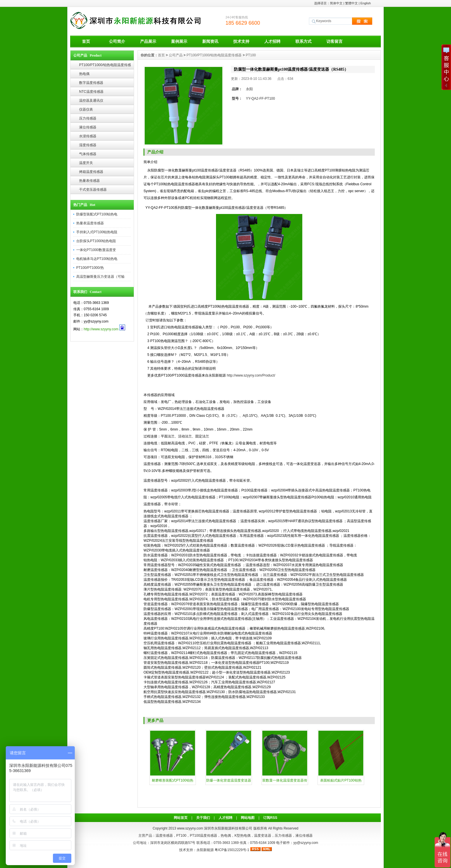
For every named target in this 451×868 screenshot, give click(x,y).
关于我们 (203, 818)
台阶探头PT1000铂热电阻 (96, 241)
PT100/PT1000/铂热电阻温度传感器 (105, 66)
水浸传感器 (88, 136)
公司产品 (176, 55)
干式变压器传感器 (93, 190)
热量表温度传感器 (90, 223)
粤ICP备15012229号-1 (232, 850)
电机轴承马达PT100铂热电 (97, 259)
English (366, 3)
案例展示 (179, 41)
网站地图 (248, 818)
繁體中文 (351, 3)
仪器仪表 (86, 109)
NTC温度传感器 (91, 92)
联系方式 (303, 41)
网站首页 (181, 818)
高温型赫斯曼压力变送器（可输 (100, 277)
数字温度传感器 (91, 83)
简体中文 (336, 3)
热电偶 (84, 74)
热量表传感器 (89, 181)
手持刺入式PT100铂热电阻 (97, 232)
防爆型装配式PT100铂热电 (97, 214)
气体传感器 (88, 154)
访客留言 (335, 41)
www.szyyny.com (190, 828)
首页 (86, 41)
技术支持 (241, 41)
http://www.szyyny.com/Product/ (251, 375)
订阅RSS (270, 818)
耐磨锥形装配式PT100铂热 (172, 780)
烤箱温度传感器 (91, 172)
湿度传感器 (88, 145)
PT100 (251, 55)
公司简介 (117, 41)
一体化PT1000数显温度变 (96, 250)
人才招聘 (272, 41)
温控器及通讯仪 (91, 101)
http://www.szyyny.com (101, 329)
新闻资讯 (210, 41)
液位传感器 (88, 127)
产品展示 (148, 41)
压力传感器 (88, 118)
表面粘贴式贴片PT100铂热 (341, 780)
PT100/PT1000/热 (90, 268)
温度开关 (86, 163)
